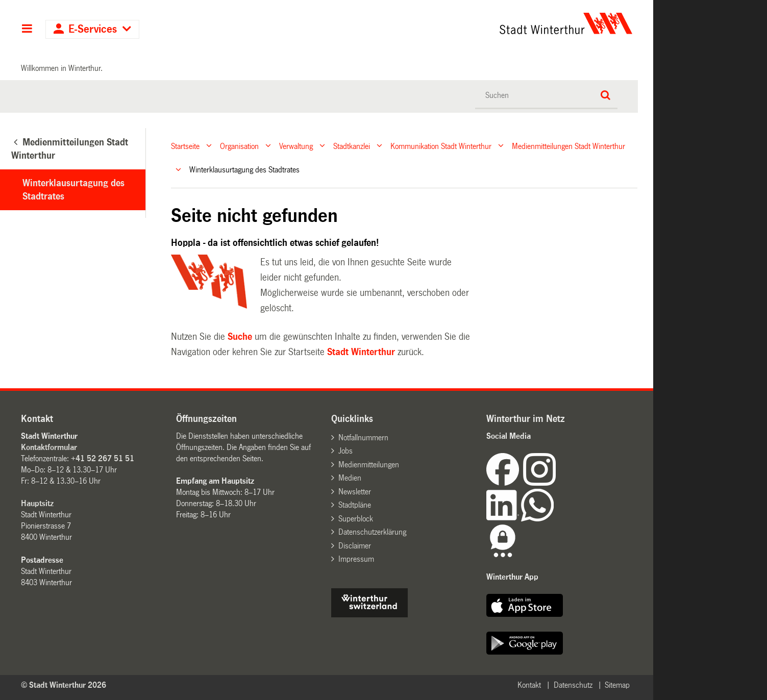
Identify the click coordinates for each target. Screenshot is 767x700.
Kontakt (529, 685)
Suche (240, 337)
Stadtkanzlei (352, 146)
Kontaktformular (49, 447)
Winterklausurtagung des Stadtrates (73, 190)
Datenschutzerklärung (372, 532)
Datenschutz (573, 685)
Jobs (345, 451)
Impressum (356, 559)
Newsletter (355, 492)
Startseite (185, 146)
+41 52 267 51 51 (103, 458)
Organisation (239, 146)
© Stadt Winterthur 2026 (64, 685)
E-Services (93, 29)
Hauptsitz (37, 503)
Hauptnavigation (27, 30)
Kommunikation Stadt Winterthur (441, 146)
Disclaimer (355, 546)
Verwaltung (296, 146)
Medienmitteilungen (369, 465)
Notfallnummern (363, 437)
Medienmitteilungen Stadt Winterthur (568, 146)
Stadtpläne (355, 505)
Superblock (356, 519)
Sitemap (617, 685)
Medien (350, 478)
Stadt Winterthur (361, 352)
